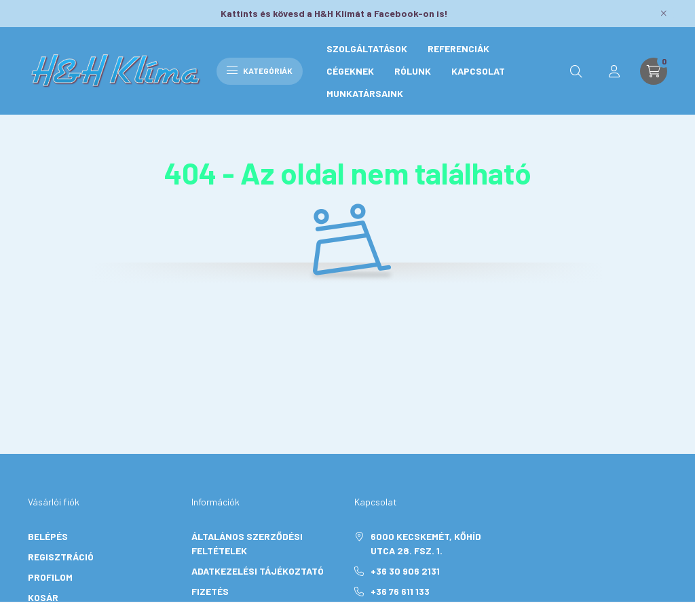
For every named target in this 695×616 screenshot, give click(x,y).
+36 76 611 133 (400, 591)
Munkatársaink (365, 93)
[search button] (576, 71)
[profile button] (614, 71)
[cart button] (654, 71)
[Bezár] (664, 14)
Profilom (50, 577)
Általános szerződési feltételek (247, 543)
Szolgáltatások (367, 49)
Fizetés (210, 591)
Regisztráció (61, 557)
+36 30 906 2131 (405, 571)
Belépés (48, 536)
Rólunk (413, 71)
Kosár (43, 597)
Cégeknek (350, 71)
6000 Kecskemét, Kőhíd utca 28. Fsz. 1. (426, 543)
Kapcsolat (478, 71)
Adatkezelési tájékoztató (258, 571)
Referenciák (458, 49)
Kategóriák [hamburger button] (260, 71)
